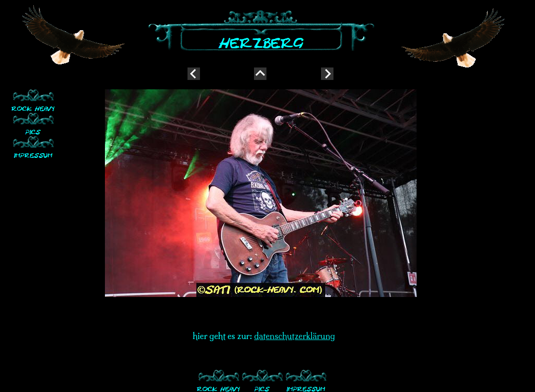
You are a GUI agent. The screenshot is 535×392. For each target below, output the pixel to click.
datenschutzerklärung (295, 336)
